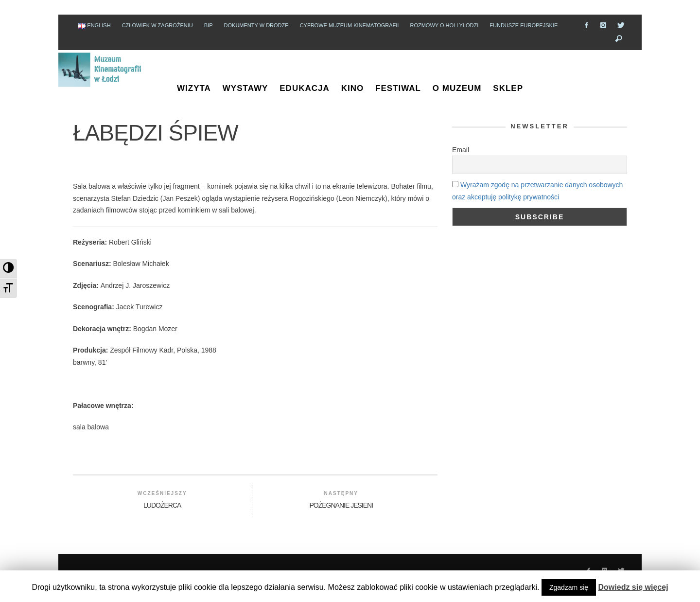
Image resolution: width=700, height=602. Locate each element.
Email (453, 150)
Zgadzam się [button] (569, 587)
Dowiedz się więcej (633, 587)
